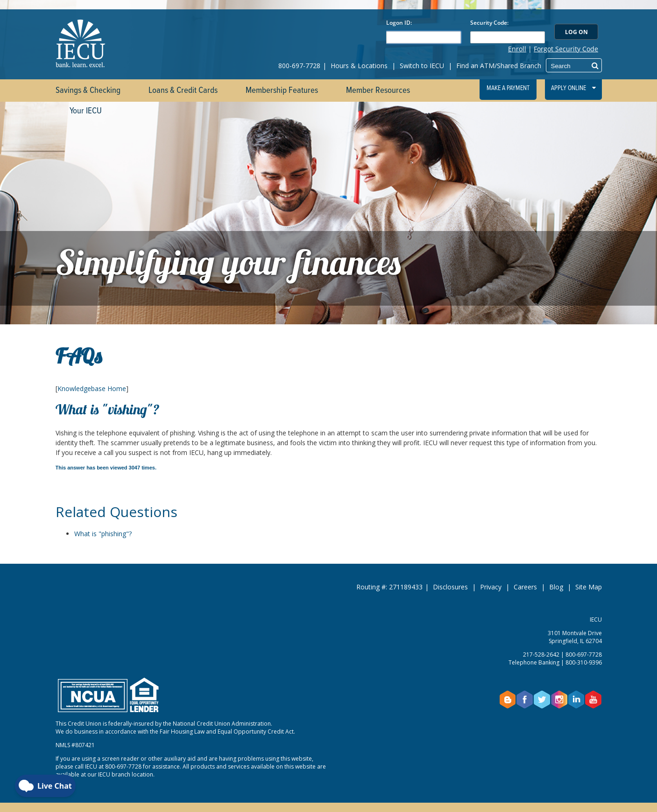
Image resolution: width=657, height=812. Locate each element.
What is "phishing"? (103, 534)
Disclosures (450, 587)
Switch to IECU (422, 66)
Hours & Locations (359, 66)
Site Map (589, 587)
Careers (525, 587)
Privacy (491, 587)
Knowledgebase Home (92, 388)
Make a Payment (508, 88)
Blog (556, 587)
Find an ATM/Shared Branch (499, 66)
